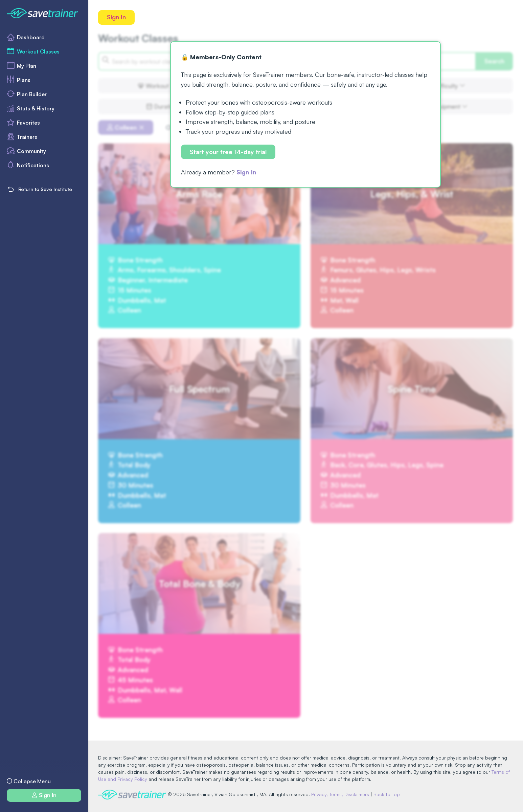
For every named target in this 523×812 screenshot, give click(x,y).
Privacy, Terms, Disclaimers (342, 794)
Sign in (247, 172)
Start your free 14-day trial (229, 152)
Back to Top (388, 794)
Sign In (117, 17)
